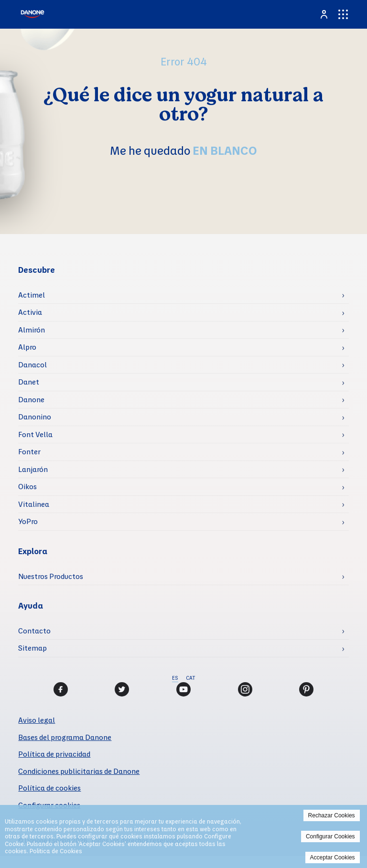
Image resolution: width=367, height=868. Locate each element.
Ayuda (31, 605)
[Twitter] (122, 689)
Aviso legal (37, 720)
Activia (30, 312)
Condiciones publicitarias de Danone (79, 771)
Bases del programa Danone (65, 737)
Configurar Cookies (330, 836)
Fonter (29, 451)
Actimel (32, 295)
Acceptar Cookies (333, 857)
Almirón (32, 330)
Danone (31, 399)
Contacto (34, 631)
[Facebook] (61, 689)
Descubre (37, 270)
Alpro (27, 347)
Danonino (35, 417)
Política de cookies (49, 788)
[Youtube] (183, 689)
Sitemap (32, 648)
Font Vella (35, 434)
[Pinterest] (306, 689)
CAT (190, 678)
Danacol (32, 364)
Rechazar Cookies (332, 815)
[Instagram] (245, 689)
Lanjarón (33, 469)
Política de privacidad (54, 754)
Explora (33, 551)
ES (175, 678)
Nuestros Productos (51, 576)
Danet (29, 382)
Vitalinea (34, 504)
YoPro (28, 521)
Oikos (27, 486)
